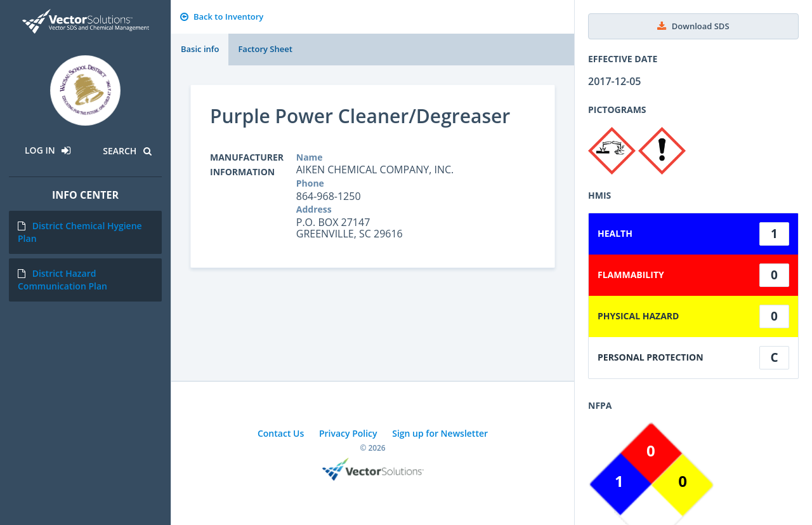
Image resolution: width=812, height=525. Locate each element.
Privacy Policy (348, 433)
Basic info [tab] (200, 49)
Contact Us (281, 433)
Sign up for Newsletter (440, 433)
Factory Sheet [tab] (265, 49)
